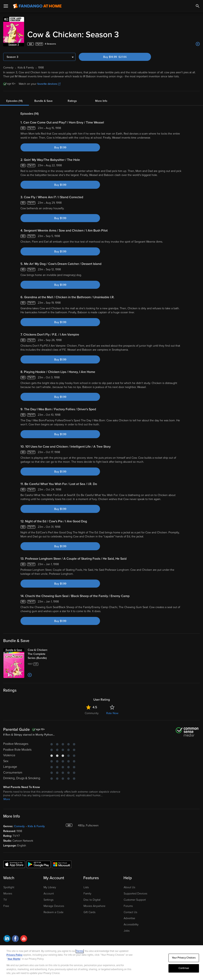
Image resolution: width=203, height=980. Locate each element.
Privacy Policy (14, 955)
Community (92, 713)
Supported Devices (135, 894)
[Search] (198, 6)
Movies (8, 894)
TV (5, 900)
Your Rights (14, 959)
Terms (80, 951)
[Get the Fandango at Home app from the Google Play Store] (39, 864)
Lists (86, 887)
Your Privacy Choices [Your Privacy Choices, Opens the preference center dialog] (184, 958)
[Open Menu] (6, 6)
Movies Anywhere (94, 906)
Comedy (19, 826)
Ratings (72, 101)
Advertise (129, 918)
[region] (101, 963)
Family (87, 894)
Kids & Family (36, 826)
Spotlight (9, 887)
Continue (184, 968)
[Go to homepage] (37, 6)
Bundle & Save (43, 101)
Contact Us (130, 912)
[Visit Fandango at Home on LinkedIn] (7, 939)
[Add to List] (198, 44)
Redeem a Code (54, 912)
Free (6, 906)
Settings (48, 900)
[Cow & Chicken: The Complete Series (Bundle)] (44, 654)
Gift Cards (89, 912)
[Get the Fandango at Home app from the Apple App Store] (14, 864)
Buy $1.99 (60, 148)
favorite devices (49, 84)
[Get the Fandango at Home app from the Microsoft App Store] (62, 864)
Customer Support (135, 900)
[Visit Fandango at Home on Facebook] (15, 939)
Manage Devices (54, 906)
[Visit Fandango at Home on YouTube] (24, 939)
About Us (129, 887)
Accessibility (131, 924)
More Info (101, 101)
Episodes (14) (14, 101)
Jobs (127, 931)
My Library (50, 887)
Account (49, 894)
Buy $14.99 (122, 57)
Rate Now (112, 713)
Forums (128, 906)
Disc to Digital (92, 900)
